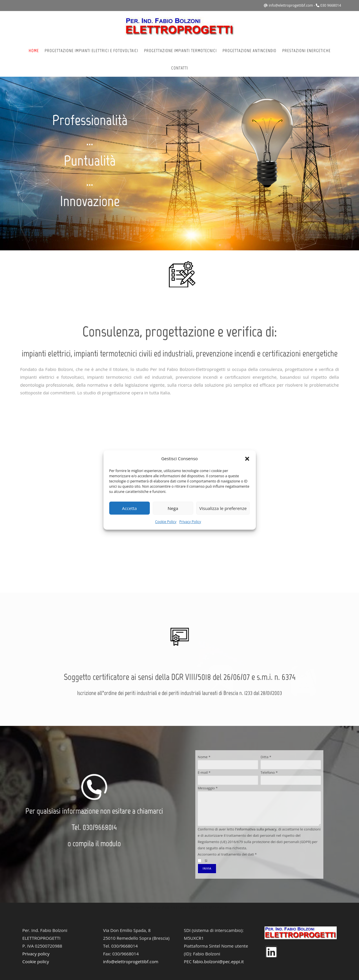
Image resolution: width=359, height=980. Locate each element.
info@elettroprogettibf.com (291, 5)
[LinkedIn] (271, 952)
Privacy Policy (190, 522)
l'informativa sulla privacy (258, 820)
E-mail (238, 798)
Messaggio (239, 804)
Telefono (263, 798)
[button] (247, 459)
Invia (239, 835)
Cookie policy (36, 961)
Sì (237, 832)
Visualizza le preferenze (223, 508)
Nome (238, 792)
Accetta (129, 508)
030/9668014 (97, 821)
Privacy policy (36, 954)
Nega (173, 508)
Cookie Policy (166, 522)
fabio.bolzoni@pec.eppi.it (218, 961)
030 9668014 (331, 5)
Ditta (262, 792)
